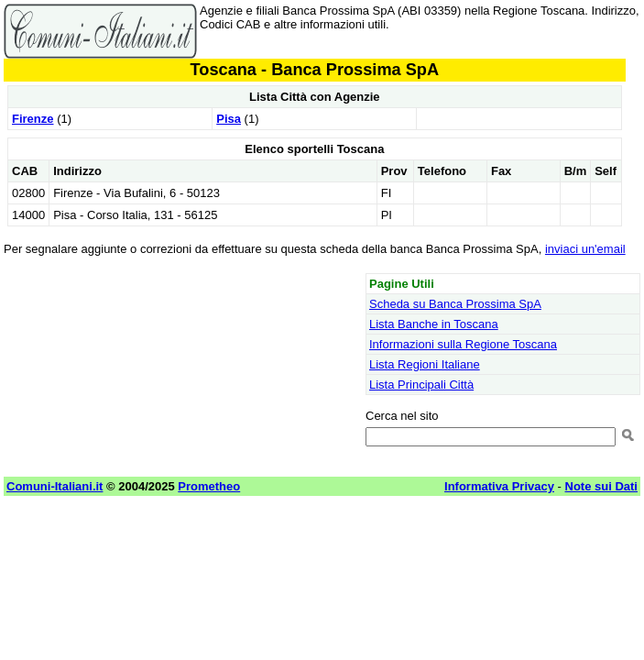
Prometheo (209, 486)
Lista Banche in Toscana (434, 324)
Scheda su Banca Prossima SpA (455, 304)
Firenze (33, 119)
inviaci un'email (585, 249)
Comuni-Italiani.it (55, 486)
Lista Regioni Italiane (425, 364)
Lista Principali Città (421, 385)
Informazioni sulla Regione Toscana (463, 344)
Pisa (229, 119)
